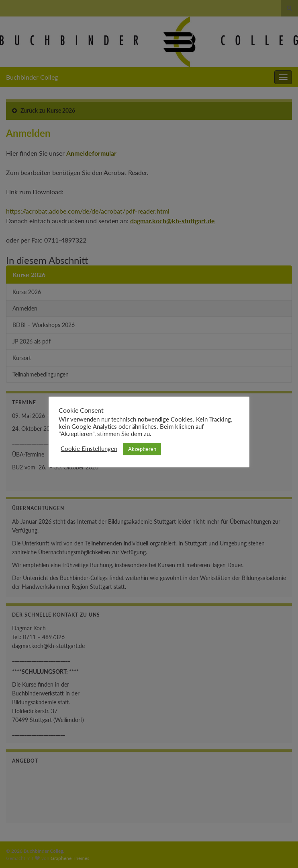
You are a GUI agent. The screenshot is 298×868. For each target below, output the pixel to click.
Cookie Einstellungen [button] (89, 449)
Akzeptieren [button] (142, 449)
